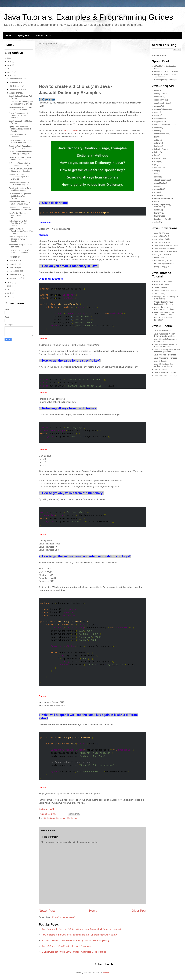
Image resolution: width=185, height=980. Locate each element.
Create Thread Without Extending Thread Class (164, 308)
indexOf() (158, 152)
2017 (10, 290)
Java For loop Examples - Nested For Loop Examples (21, 208)
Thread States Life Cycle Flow (166, 291)
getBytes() (158, 140)
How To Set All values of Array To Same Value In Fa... (20, 215)
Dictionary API (46, 809)
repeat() (157, 186)
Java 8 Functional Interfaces (166, 358)
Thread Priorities (161, 287)
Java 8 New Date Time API (165, 372)
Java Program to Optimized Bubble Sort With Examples (20, 196)
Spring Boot (24, 36)
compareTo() (159, 106)
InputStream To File (162, 258)
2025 (10, 62)
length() (157, 171)
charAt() (158, 91)
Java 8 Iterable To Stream (165, 248)
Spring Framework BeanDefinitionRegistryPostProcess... (21, 231)
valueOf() (158, 222)
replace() (158, 192)
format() (157, 137)
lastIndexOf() (159, 168)
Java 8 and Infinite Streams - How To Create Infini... (21, 159)
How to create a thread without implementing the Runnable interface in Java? (79, 935)
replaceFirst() (160, 189)
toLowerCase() (160, 216)
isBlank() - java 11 (162, 158)
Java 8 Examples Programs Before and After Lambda (165, 335)
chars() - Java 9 (161, 94)
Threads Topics (43, 36)
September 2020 (16, 89)
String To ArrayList (162, 267)
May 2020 (14, 264)
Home (9, 36)
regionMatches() (161, 183)
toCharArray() (160, 213)
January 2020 (15, 278)
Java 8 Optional (161, 369)
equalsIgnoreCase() (162, 134)
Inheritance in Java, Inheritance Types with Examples (19, 177)
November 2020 (16, 82)
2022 (10, 69)
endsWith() (159, 128)
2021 (10, 72)
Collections (50, 818)
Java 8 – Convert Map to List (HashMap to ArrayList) (21, 153)
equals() (158, 131)
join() (156, 165)
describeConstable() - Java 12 (166, 125)
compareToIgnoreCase (164, 109)
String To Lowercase (163, 255)
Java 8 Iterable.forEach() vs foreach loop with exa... (20, 251)
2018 (10, 286)
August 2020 (15, 93)
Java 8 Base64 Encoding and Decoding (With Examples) (21, 103)
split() (157, 201)
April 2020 (14, 268)
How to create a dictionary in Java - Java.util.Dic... (21, 203)
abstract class (71, 130)
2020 (10, 76)
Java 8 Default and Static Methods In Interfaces (164, 365)
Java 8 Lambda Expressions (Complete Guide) (166, 340)
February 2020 (16, 274)
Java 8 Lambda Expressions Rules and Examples (166, 345)
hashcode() (159, 146)
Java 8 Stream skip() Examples (17, 136)
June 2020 (14, 260)
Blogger (106, 972)
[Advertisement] (92, 64)
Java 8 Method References (165, 355)
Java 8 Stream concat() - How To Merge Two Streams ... (19, 115)
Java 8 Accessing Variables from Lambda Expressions (167, 351)
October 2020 (15, 86)
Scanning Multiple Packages (166, 80)
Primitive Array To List (163, 261)
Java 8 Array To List (162, 239)
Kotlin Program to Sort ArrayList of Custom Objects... (18, 223)
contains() (158, 115)
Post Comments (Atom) (64, 917)
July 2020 (14, 257)
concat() (158, 112)
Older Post (139, 911)
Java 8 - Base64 (161, 361)
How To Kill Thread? (162, 284)
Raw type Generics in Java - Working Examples (20, 189)
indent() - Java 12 (161, 149)
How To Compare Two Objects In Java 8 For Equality (19, 239)
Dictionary (72, 818)
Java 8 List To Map (162, 233)
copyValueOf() (160, 121)
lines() (157, 174)
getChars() (159, 143)
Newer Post (47, 911)
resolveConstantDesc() (164, 198)
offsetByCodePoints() (163, 180)
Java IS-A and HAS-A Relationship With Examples (66, 946)
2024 (10, 65)
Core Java (61, 818)
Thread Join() (160, 294)
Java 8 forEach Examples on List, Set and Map (21, 147)
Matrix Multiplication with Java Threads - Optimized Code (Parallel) (74, 952)
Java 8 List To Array (162, 242)
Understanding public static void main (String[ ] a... (20, 183)
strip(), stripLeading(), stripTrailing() (163, 206)
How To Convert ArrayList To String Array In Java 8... (20, 170)
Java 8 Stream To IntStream (166, 251)
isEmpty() (158, 161)
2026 (10, 58)
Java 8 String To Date (163, 236)
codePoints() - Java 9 (163, 103)
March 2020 (14, 271)
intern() (157, 155)
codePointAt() (160, 97)
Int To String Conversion (164, 264)
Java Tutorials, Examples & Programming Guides (88, 17)
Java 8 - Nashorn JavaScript (166, 376)
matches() (158, 177)
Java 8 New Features (163, 331)
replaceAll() (159, 195)
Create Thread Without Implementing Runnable (164, 303)
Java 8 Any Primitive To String (166, 245)
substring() (159, 210)
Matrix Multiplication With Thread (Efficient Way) (164, 313)
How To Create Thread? (164, 281)
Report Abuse (159, 55)
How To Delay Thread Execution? (163, 319)
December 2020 (16, 79)
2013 (10, 297)
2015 (10, 293)
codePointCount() (161, 100)
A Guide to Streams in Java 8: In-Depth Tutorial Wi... (20, 164)
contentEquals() (161, 118)
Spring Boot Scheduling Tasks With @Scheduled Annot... (20, 129)
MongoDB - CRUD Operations (166, 71)
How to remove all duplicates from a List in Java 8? (21, 108)
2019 (10, 283)
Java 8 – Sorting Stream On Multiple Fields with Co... (20, 141)
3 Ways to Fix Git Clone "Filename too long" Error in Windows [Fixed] (75, 940)
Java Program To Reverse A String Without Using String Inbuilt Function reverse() (81, 929)
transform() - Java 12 (163, 219)
